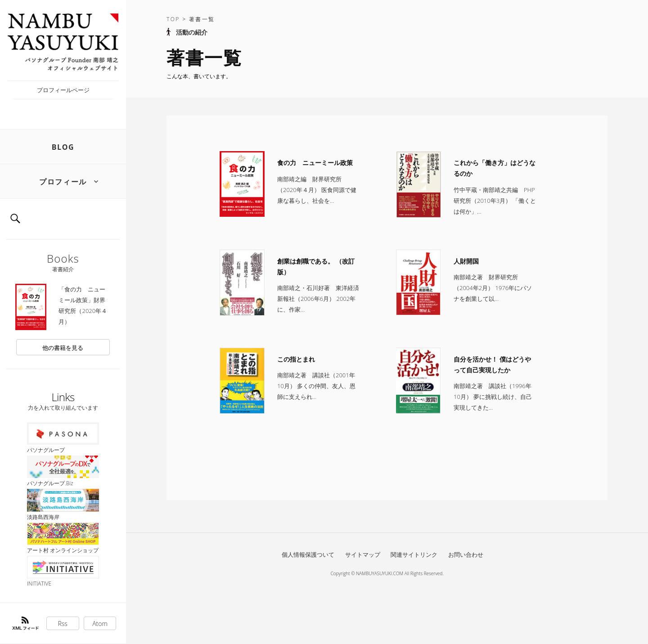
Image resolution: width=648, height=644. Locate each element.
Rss (63, 624)
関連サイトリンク (414, 555)
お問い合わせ (466, 555)
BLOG (63, 147)
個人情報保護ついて (308, 555)
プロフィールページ (63, 90)
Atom (100, 624)
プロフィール (63, 182)
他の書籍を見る (63, 348)
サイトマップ (363, 555)
